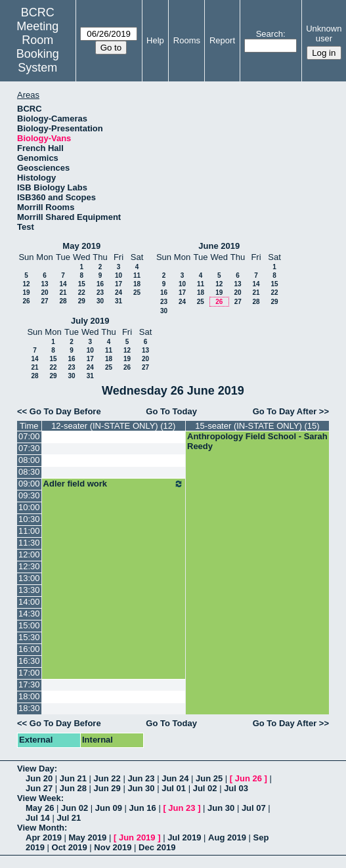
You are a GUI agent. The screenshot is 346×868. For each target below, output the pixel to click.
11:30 (29, 543)
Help (155, 40)
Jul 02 (205, 788)
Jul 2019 (184, 837)
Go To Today (171, 411)
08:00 (29, 460)
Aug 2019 (227, 837)
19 (26, 293)
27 (44, 301)
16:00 (29, 649)
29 (82, 301)
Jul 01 (174, 788)
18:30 (29, 708)
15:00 (29, 625)
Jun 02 (75, 808)
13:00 (29, 578)
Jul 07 (254, 808)
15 (82, 284)
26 (26, 301)
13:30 (29, 590)
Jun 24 (175, 778)
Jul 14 (38, 818)
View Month (41, 828)
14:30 (29, 614)
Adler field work (114, 484)
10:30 (29, 519)
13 (44, 284)
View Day (36, 769)
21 (63, 293)
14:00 (29, 602)
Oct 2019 (70, 847)
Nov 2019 (113, 847)
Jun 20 (39, 778)
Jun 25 (209, 778)
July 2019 (90, 321)
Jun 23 (141, 778)
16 (100, 284)
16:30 (29, 661)
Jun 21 (73, 778)
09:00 (29, 484)
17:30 (29, 684)
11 (137, 275)
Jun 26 (249, 778)
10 (119, 275)
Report (222, 40)
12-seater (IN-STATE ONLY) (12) (113, 426)
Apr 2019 (44, 837)
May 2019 (81, 246)
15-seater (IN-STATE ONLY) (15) (257, 426)
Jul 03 (236, 788)
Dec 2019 (157, 847)
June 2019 (219, 246)
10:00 (29, 507)
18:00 (29, 696)
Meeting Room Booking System (38, 47)
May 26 (40, 808)
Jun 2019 (137, 837)
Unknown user (324, 33)
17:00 (29, 673)
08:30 (29, 472)
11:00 (29, 531)
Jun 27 (39, 788)
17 (119, 284)
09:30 (29, 495)
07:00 (29, 436)
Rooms (187, 40)
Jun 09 (109, 808)
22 (82, 293)
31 (119, 301)
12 (26, 284)
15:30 (29, 637)
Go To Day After (285, 411)
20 (44, 293)
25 (137, 293)
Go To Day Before (65, 411)
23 (100, 293)
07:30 (29, 448)
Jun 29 (107, 788)
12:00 (29, 554)
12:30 (29, 566)
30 (100, 301)
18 (137, 284)
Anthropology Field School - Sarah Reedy (257, 441)
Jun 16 (143, 808)
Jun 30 (141, 788)
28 (63, 301)
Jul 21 (69, 818)
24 (119, 293)
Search (270, 34)
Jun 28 (73, 788)
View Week (39, 798)
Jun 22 (107, 778)
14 (63, 284)
